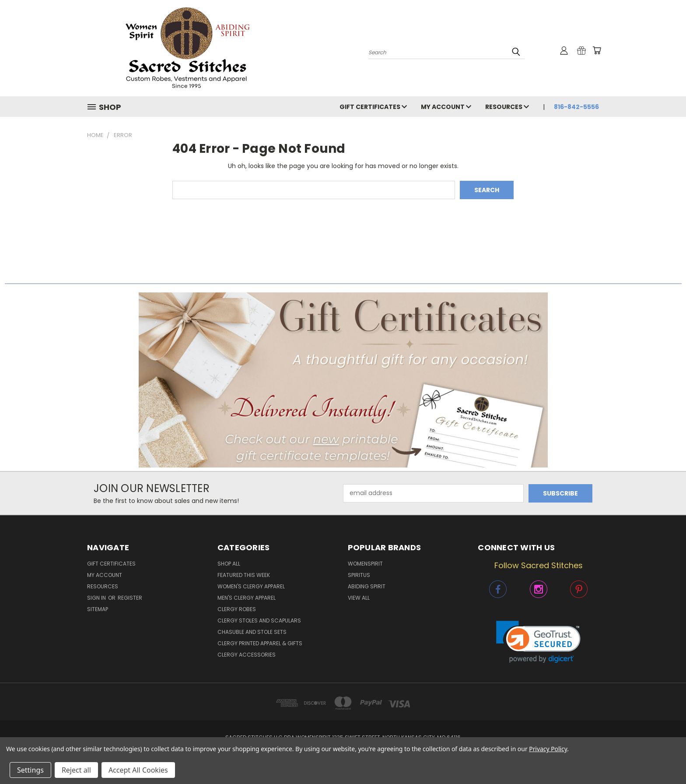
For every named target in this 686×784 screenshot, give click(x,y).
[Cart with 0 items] (597, 50)
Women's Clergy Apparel (251, 586)
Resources (507, 107)
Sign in (97, 598)
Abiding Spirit (367, 586)
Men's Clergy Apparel (247, 598)
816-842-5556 (576, 107)
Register (130, 598)
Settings (30, 770)
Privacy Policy (548, 749)
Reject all (76, 770)
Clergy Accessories (247, 655)
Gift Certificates (373, 107)
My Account (446, 107)
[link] (538, 642)
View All (359, 598)
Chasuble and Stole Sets (252, 632)
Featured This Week (244, 575)
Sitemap (98, 609)
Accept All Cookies (138, 770)
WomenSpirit (365, 564)
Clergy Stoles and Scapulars (259, 621)
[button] (343, 380)
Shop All (229, 564)
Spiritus (359, 575)
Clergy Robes (237, 609)
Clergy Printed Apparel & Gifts (260, 643)
